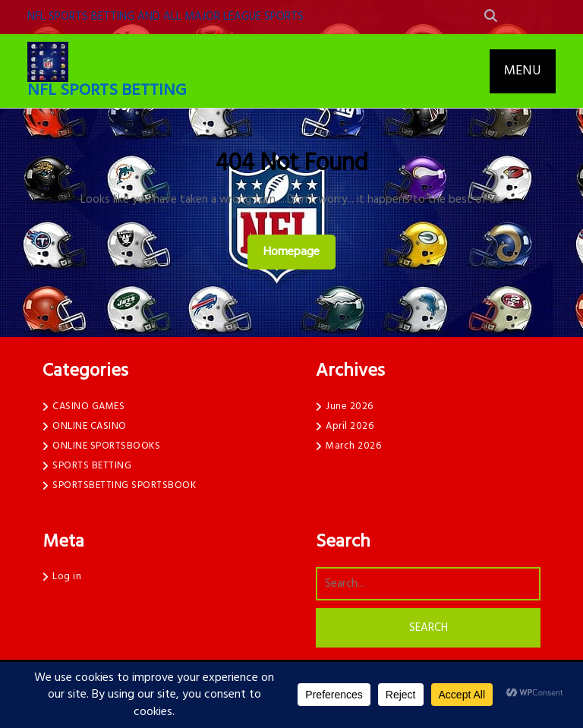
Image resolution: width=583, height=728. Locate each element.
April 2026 (350, 426)
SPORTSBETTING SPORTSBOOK (124, 485)
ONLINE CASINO (90, 426)
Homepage (298, 252)
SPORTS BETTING (92, 466)
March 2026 (353, 446)
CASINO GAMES (88, 407)
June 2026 (350, 407)
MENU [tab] (523, 71)
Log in (67, 577)
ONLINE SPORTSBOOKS (106, 446)
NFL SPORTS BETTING (107, 91)
